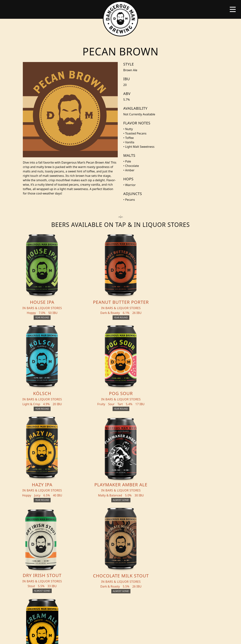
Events (75, 546)
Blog (35, 553)
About (74, 553)
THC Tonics (78, 539)
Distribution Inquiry (42, 563)
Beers (35, 539)
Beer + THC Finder (45, 546)
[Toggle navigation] (233, 9)
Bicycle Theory (145, 638)
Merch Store (208, 540)
